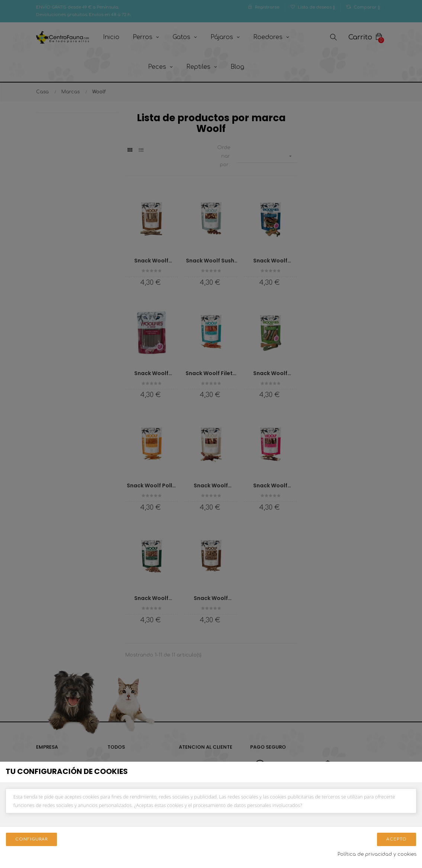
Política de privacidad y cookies (377, 854)
